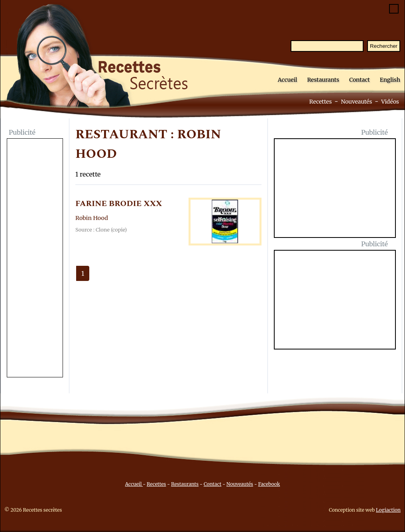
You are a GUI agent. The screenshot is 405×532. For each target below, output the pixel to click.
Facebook (269, 484)
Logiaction (388, 510)
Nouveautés (356, 102)
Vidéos (390, 102)
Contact (360, 80)
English (390, 80)
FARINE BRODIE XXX (119, 204)
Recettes (321, 102)
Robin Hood (92, 218)
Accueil (288, 80)
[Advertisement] (35, 259)
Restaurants (323, 80)
